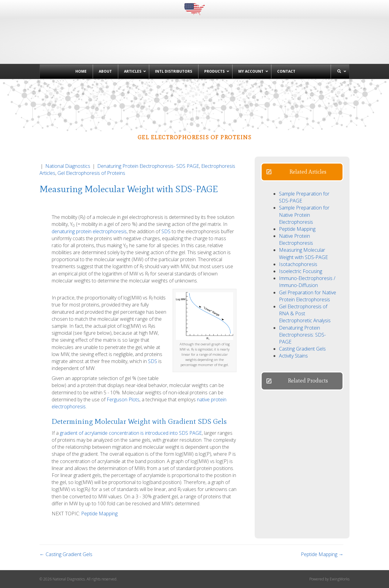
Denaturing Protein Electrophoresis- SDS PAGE (148, 166)
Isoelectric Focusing (301, 271)
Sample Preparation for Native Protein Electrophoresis (304, 215)
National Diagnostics (68, 166)
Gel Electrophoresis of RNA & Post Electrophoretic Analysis (305, 313)
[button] (302, 172)
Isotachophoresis (298, 264)
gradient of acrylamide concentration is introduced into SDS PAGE (131, 433)
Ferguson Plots (123, 399)
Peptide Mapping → (322, 554)
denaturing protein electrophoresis (89, 231)
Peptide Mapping (99, 514)
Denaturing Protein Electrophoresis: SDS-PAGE (302, 335)
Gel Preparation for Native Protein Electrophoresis (308, 296)
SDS (166, 231)
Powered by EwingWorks (329, 579)
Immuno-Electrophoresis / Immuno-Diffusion (307, 282)
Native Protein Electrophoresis (296, 239)
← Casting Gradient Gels (66, 554)
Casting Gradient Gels (302, 349)
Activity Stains (293, 356)
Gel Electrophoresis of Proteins (91, 173)
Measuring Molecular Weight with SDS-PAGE (303, 253)
